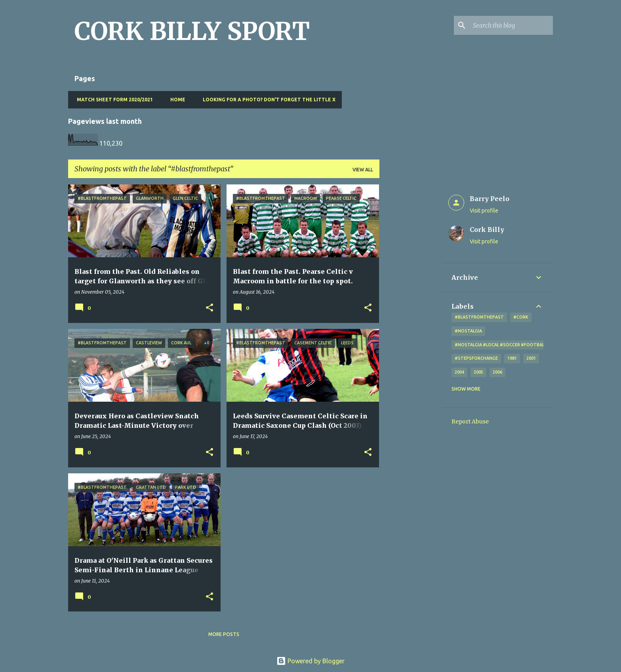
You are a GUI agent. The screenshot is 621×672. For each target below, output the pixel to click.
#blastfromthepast (479, 317)
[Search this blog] (511, 25)
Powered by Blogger (310, 661)
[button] (210, 308)
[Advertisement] (411, 303)
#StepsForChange (476, 358)
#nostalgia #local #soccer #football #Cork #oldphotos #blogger (536, 345)
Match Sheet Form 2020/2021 (112, 100)
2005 (478, 372)
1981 (512, 358)
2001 (531, 358)
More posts (224, 634)
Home (175, 100)
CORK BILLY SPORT (192, 31)
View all (363, 170)
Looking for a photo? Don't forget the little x (267, 100)
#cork (521, 317)
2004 (459, 372)
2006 (497, 372)
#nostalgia (468, 331)
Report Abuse (470, 421)
